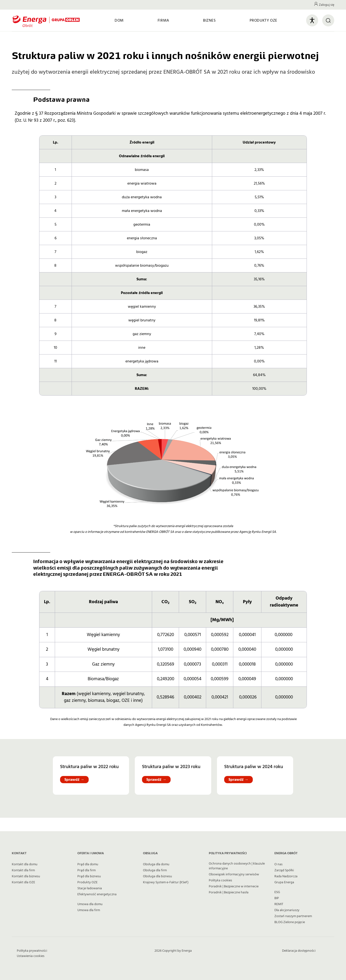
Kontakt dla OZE (23, 882)
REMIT (279, 904)
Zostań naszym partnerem (293, 916)
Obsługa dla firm (155, 870)
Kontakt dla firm (23, 870)
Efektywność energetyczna (97, 894)
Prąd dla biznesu (89, 876)
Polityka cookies (220, 880)
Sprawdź (74, 780)
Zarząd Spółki (284, 870)
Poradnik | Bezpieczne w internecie (234, 886)
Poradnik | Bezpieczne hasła (229, 892)
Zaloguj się (327, 5)
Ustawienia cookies (31, 956)
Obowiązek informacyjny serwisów (234, 874)
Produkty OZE (87, 882)
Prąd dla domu (88, 864)
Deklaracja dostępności (299, 951)
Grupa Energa (284, 882)
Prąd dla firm (86, 870)
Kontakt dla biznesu (26, 876)
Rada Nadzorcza (286, 876)
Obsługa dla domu (156, 864)
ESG (277, 892)
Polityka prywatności (32, 951)
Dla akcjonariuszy (287, 910)
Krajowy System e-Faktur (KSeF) (166, 882)
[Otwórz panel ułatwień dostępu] (312, 20)
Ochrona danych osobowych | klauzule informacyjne (237, 866)
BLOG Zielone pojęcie (290, 922)
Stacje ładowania (90, 888)
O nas (278, 864)
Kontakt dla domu (25, 864)
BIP (277, 898)
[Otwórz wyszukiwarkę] (328, 20)
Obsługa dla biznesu (158, 876)
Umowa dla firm (89, 910)
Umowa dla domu (90, 904)
